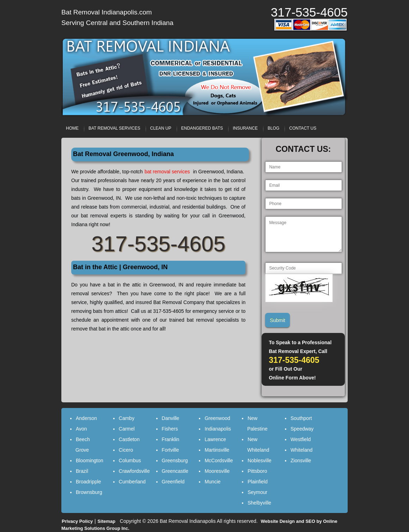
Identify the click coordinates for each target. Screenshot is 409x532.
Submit (277, 320)
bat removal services (167, 172)
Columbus (130, 460)
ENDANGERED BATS (202, 128)
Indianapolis (218, 429)
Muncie (212, 482)
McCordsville (219, 460)
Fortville (170, 450)
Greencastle (175, 471)
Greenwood (217, 418)
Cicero (126, 450)
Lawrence (215, 439)
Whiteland (301, 450)
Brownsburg (89, 492)
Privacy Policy (77, 521)
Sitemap (107, 521)
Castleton (129, 439)
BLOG (273, 128)
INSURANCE (245, 128)
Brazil (82, 471)
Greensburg (175, 460)
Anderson (86, 418)
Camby (127, 418)
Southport (301, 418)
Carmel (127, 429)
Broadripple (88, 482)
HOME (72, 128)
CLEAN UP (161, 128)
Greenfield (173, 482)
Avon (81, 429)
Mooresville (217, 471)
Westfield (301, 439)
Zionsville (301, 460)
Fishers (170, 429)
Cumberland (132, 482)
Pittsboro (257, 471)
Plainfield (258, 482)
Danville (171, 418)
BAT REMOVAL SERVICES (114, 128)
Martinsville (217, 450)
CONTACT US (303, 128)
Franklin (171, 439)
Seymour (257, 492)
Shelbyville (259, 503)
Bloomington (90, 460)
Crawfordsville (134, 471)
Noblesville (260, 460)
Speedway (302, 429)
